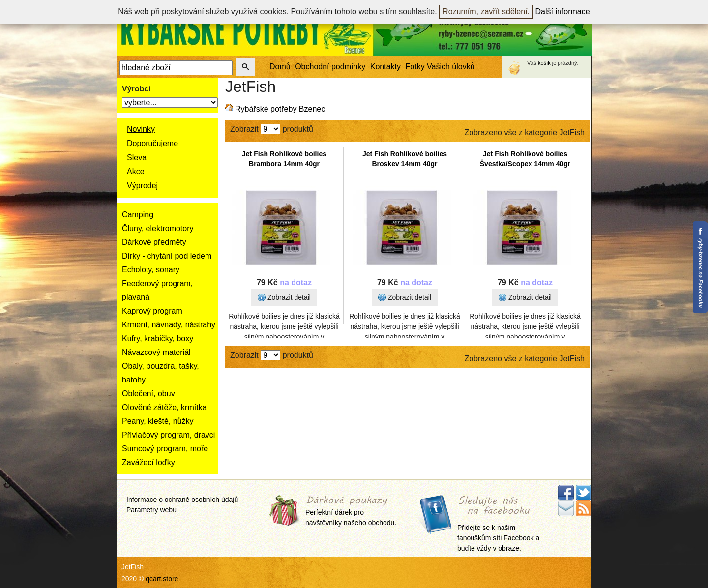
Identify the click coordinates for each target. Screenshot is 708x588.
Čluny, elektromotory (158, 228)
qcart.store (162, 579)
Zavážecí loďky (148, 462)
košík (544, 63)
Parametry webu (151, 510)
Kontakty (385, 67)
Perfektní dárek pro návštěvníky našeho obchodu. (351, 512)
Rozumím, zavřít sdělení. (486, 12)
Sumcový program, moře (165, 449)
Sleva (137, 158)
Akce (136, 171)
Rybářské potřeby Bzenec (280, 109)
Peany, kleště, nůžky (158, 421)
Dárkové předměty (154, 242)
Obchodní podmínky (330, 67)
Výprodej (142, 186)
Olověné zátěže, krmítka (164, 407)
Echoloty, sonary (151, 270)
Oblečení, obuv (148, 394)
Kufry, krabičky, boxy (158, 338)
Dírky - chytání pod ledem (167, 256)
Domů (280, 67)
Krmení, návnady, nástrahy (169, 325)
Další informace (563, 12)
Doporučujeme (152, 143)
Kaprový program (152, 311)
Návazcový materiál (156, 352)
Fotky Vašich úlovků (440, 67)
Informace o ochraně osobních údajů (182, 500)
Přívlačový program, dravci (168, 435)
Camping (138, 215)
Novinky (141, 129)
